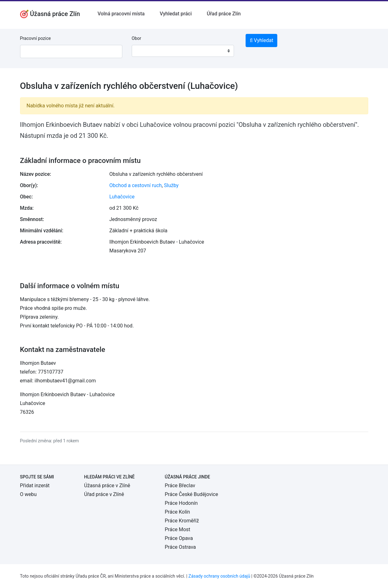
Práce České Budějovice (191, 494)
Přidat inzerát (35, 486)
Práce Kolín (177, 512)
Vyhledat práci (176, 14)
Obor (136, 38)
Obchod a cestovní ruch (136, 185)
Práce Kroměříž (182, 521)
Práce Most (177, 529)
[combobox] (183, 51)
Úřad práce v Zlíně (104, 494)
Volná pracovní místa (121, 14)
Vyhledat (261, 40)
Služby (171, 185)
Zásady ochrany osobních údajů (219, 576)
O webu (28, 494)
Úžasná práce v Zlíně (107, 486)
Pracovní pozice (35, 38)
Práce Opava (179, 538)
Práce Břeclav (180, 486)
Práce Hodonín (181, 503)
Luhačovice (122, 197)
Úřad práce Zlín (224, 14)
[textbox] (145, 51)
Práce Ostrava (180, 547)
